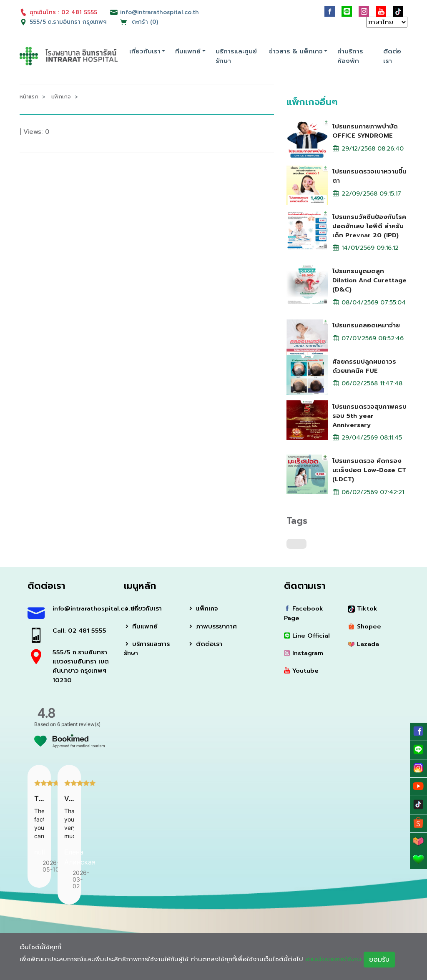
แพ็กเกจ (203, 610)
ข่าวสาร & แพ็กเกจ (296, 51)
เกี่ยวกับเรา (145, 51)
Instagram (304, 655)
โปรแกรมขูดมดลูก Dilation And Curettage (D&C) (360, 280)
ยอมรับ (384, 960)
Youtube (301, 673)
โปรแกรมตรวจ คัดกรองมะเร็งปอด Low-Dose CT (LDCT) (369, 471)
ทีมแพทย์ (188, 51)
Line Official (307, 637)
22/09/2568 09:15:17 (368, 194)
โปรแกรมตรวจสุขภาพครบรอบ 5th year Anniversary (370, 416)
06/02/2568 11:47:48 (369, 384)
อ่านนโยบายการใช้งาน (336, 959)
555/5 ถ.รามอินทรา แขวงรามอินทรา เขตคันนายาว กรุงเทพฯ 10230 (82, 668)
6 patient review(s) (79, 726)
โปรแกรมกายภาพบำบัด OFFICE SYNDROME (365, 130)
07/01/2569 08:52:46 (369, 339)
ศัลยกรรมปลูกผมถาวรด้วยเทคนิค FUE (364, 366)
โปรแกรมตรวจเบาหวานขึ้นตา (370, 176)
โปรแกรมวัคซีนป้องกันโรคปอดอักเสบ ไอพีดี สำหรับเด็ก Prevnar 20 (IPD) (369, 226)
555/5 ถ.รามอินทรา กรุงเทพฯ (68, 22)
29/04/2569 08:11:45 (368, 439)
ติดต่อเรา (392, 56)
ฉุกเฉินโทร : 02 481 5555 (58, 12)
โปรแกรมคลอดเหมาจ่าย (366, 325)
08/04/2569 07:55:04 (370, 303)
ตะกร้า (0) (139, 22)
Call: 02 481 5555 (80, 632)
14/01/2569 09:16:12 (367, 249)
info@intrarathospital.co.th (82, 610)
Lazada (364, 646)
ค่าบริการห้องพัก (350, 56)
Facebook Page (304, 615)
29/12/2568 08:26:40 (369, 148)
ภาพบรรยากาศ (213, 628)
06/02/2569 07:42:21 (369, 493)
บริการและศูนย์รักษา (236, 56)
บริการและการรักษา (148, 650)
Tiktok (363, 610)
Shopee (365, 628)
